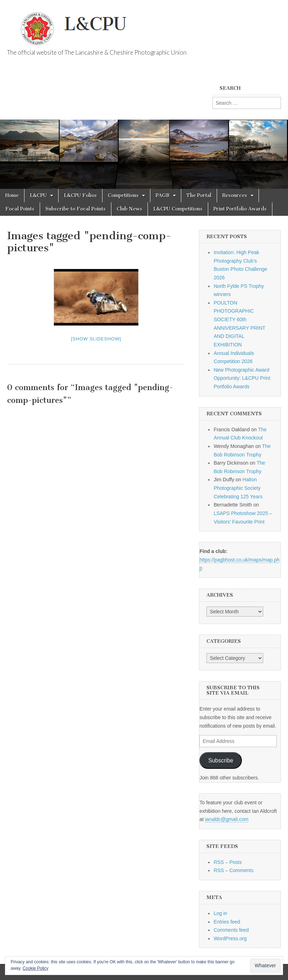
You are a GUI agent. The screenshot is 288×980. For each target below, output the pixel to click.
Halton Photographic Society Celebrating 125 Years (238, 488)
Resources (235, 195)
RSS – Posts (228, 862)
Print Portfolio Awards (240, 209)
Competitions (123, 195)
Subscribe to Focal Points (76, 209)
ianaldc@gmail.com (227, 819)
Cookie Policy (36, 968)
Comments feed (231, 930)
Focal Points (20, 209)
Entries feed (227, 922)
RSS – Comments (233, 870)
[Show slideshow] (96, 339)
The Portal (199, 195)
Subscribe (221, 760)
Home (12, 195)
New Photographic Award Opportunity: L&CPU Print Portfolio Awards (242, 378)
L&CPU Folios (80, 195)
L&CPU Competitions (178, 209)
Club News (129, 209)
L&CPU (38, 195)
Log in (220, 913)
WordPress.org (230, 938)
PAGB (163, 195)
